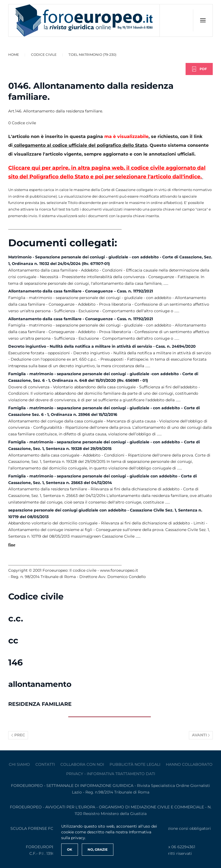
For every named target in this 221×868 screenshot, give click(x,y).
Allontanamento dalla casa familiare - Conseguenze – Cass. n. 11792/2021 (81, 291)
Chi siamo (19, 764)
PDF (199, 69)
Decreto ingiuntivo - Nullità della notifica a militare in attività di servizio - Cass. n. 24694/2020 (102, 346)
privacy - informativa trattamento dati (111, 774)
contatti (45, 764)
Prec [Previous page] (18, 735)
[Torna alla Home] (84, 20)
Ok (70, 849)
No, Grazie (98, 849)
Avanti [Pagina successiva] (201, 735)
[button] (203, 20)
